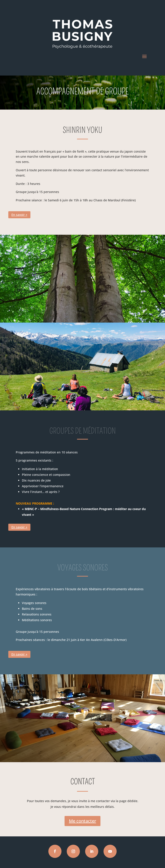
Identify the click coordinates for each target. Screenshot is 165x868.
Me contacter (82, 821)
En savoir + (19, 215)
